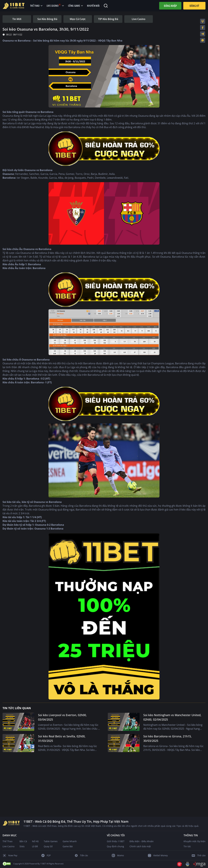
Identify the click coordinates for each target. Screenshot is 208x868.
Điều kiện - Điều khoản (142, 841)
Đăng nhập (170, 6)
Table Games (51, 841)
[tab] (17, 19)
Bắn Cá (23, 841)
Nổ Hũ (35, 841)
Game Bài (68, 846)
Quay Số (48, 846)
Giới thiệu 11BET (116, 841)
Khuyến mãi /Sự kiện (195, 841)
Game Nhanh (70, 841)
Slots (22, 846)
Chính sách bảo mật (140, 846)
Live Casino (8, 846)
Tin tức (187, 846)
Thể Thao (7, 841)
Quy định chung (115, 846)
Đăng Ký (194, 6)
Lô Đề (35, 846)
